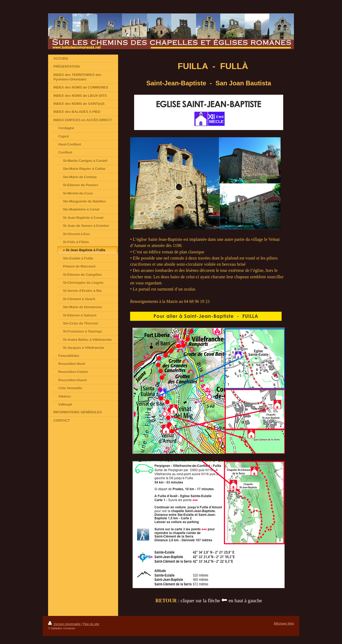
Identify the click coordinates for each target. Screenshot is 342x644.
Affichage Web (284, 623)
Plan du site (91, 624)
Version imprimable (65, 624)
